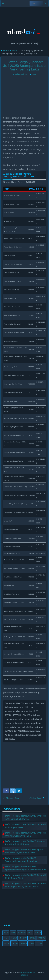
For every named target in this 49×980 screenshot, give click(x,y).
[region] (25, 16)
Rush (15, 943)
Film (6, 938)
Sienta (24, 943)
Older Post (36, 798)
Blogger (24, 975)
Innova (23, 938)
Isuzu (33, 74)
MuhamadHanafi (28, 972)
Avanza (22, 932)
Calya (38, 932)
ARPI (13, 932)
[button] (6, 791)
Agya (6, 932)
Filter (14, 938)
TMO (32, 943)
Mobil (7, 943)
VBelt (39, 943)
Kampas (41, 938)
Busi (30, 932)
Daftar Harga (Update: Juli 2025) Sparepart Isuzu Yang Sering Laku (24, 66)
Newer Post (13, 798)
